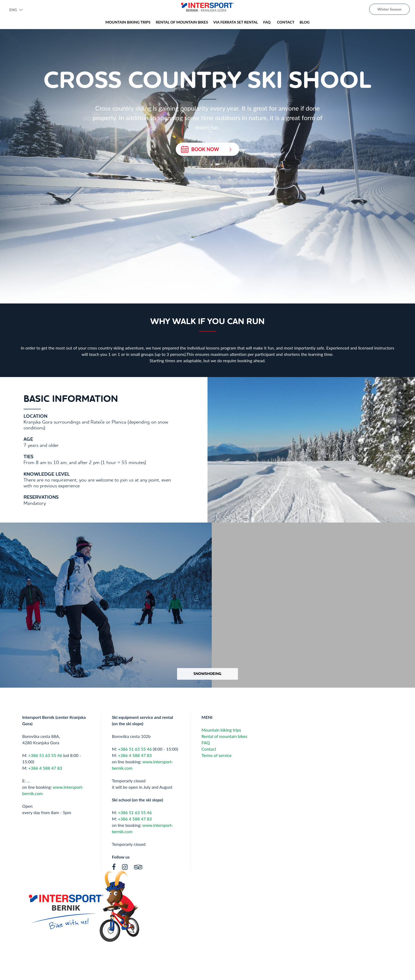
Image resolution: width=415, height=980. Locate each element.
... (28, 781)
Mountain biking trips (221, 730)
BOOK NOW (206, 149)
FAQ (206, 743)
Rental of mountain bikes (224, 736)
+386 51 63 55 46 (45, 755)
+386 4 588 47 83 (45, 768)
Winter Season (389, 9)
